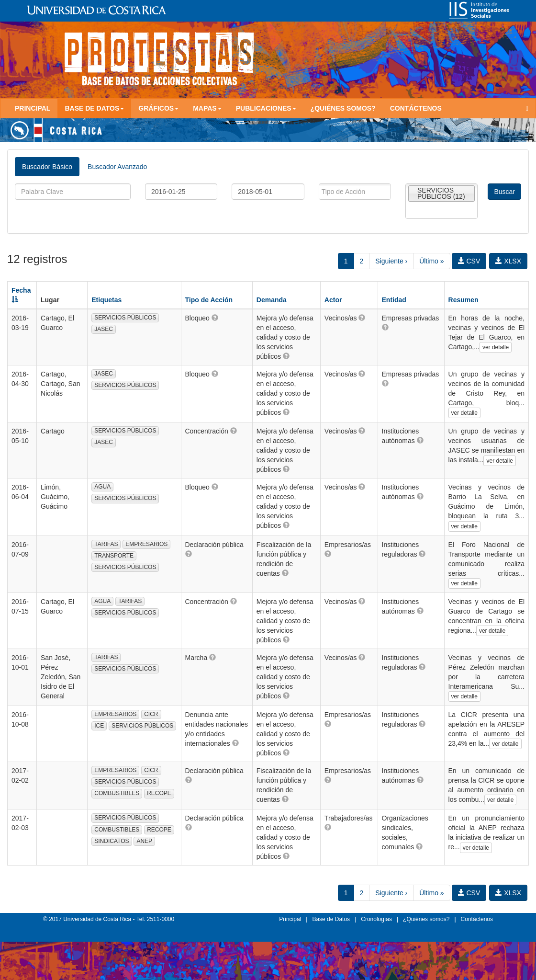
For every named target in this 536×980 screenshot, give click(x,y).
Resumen (463, 300)
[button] (215, 318)
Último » (431, 261)
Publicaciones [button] (266, 108)
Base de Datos (331, 919)
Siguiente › (391, 261)
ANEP (144, 841)
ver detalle (496, 347)
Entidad (394, 300)
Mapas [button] (207, 108)
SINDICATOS (112, 841)
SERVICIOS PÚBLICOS (125, 318)
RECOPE (159, 793)
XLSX (508, 261)
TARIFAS (106, 544)
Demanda (272, 300)
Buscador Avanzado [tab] (117, 167)
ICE (99, 726)
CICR (151, 714)
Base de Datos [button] (94, 108)
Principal (33, 108)
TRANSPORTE (114, 556)
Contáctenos (416, 108)
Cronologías (376, 919)
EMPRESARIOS (146, 544)
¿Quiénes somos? (343, 108)
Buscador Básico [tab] (47, 167)
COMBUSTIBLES (117, 793)
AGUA (102, 487)
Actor (333, 300)
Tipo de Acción (209, 300)
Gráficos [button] (158, 108)
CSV (469, 261)
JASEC (104, 329)
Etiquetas (106, 300)
